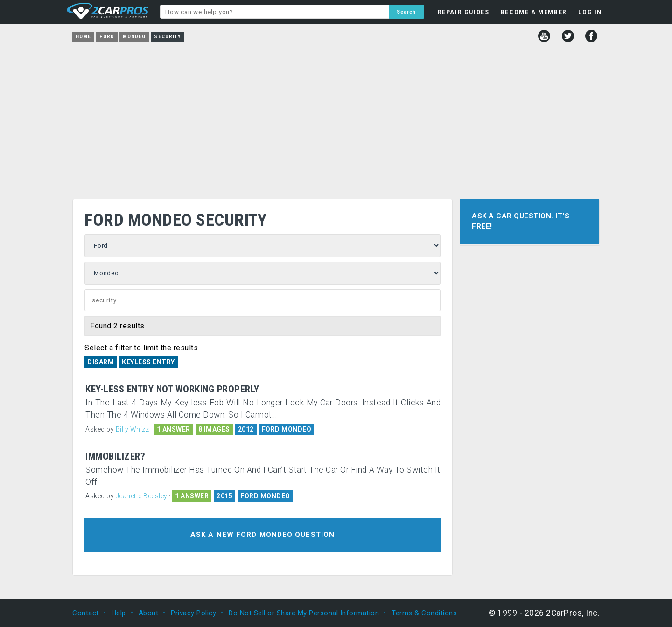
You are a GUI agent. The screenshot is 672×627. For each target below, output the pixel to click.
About (149, 613)
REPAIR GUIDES (464, 12)
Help (119, 613)
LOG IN (590, 12)
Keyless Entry (148, 362)
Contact (86, 613)
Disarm (101, 362)
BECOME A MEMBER (534, 12)
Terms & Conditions (424, 613)
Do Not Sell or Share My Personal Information (304, 613)
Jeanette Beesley (142, 496)
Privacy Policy (193, 613)
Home (83, 37)
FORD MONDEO (287, 429)
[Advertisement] (336, 117)
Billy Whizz (133, 429)
